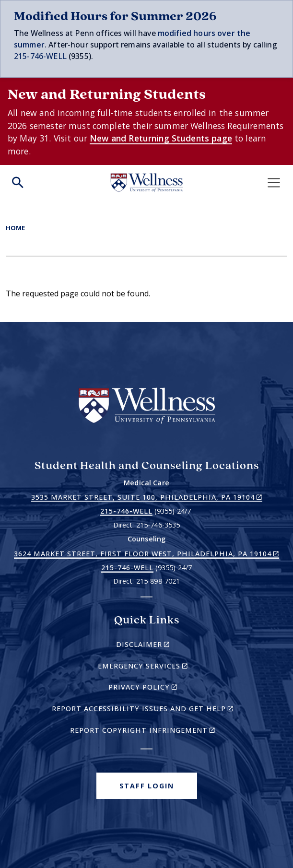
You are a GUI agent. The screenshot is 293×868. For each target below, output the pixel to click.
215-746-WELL (40, 56)
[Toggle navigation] (274, 183)
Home (15, 228)
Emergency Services (159, 667)
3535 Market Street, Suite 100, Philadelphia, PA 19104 (147, 497)
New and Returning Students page (161, 138)
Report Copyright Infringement (156, 732)
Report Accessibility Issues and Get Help (146, 710)
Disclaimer (159, 646)
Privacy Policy (159, 688)
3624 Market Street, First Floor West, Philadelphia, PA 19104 (146, 554)
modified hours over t (199, 33)
